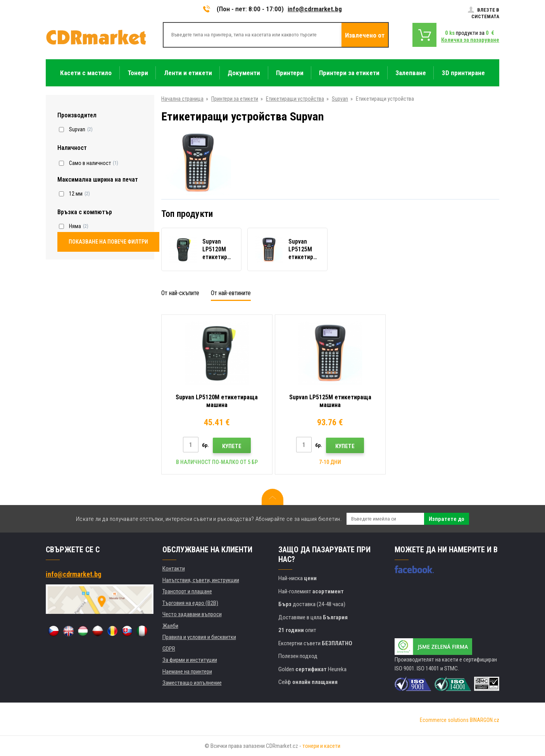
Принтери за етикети (235, 99)
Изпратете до (447, 519)
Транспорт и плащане (187, 591)
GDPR (169, 649)
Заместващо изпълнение (192, 683)
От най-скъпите (180, 293)
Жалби (170, 626)
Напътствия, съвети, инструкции (201, 580)
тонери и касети (321, 746)
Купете (232, 446)
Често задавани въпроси (192, 614)
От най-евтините (231, 293)
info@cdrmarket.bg (315, 9)
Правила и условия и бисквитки (199, 637)
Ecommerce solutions (444, 720)
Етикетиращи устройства (295, 99)
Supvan (340, 99)
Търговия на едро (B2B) (190, 603)
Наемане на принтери (187, 672)
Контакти (174, 569)
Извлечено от (365, 35)
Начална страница (182, 99)
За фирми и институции (190, 660)
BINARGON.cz (485, 720)
